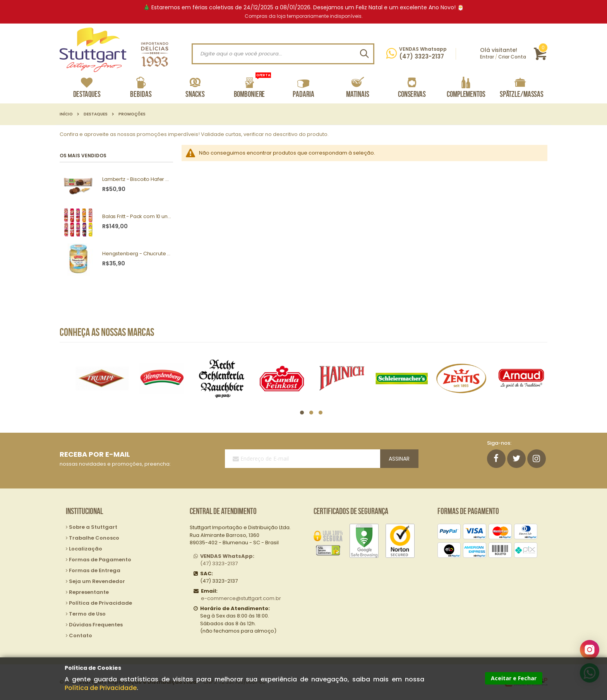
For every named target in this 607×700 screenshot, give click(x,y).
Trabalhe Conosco (94, 538)
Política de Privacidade (101, 688)
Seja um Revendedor (97, 581)
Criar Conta (512, 57)
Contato (81, 636)
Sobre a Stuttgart (93, 527)
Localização (86, 549)
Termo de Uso (87, 614)
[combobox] (283, 54)
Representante (89, 592)
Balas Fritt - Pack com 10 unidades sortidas (137, 217)
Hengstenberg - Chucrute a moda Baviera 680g (137, 254)
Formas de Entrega (95, 570)
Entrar (487, 57)
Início (66, 114)
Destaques (96, 114)
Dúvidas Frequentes (96, 625)
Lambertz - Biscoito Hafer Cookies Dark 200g (137, 179)
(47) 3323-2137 (227, 560)
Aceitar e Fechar (514, 678)
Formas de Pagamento (100, 560)
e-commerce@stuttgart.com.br (241, 598)
